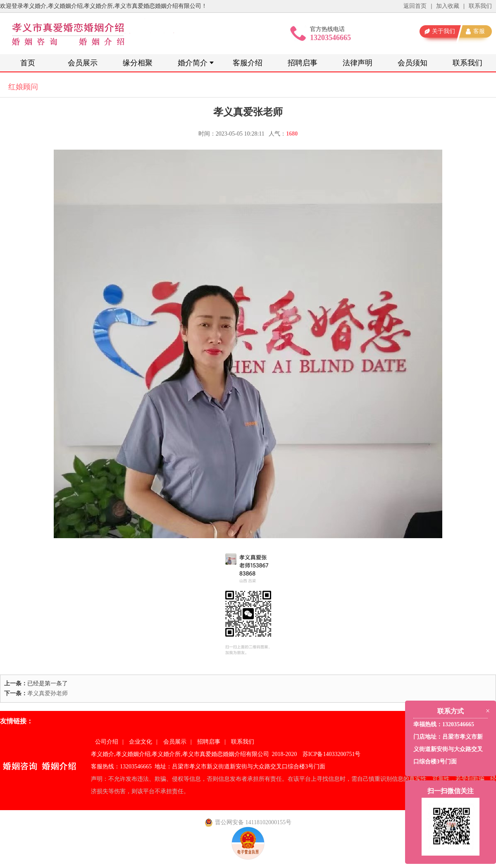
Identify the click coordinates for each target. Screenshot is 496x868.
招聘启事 (303, 63)
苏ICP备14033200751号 (332, 754)
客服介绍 (248, 63)
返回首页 (415, 6)
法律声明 (358, 63)
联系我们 (480, 6)
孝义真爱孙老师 (48, 693)
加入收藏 (448, 6)
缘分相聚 (138, 63)
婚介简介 (193, 63)
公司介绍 (107, 742)
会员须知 (413, 63)
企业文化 (141, 742)
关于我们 (444, 31)
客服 (479, 31)
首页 (28, 63)
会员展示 (83, 63)
